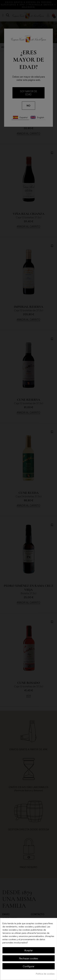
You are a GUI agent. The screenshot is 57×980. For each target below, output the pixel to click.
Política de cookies (45, 974)
